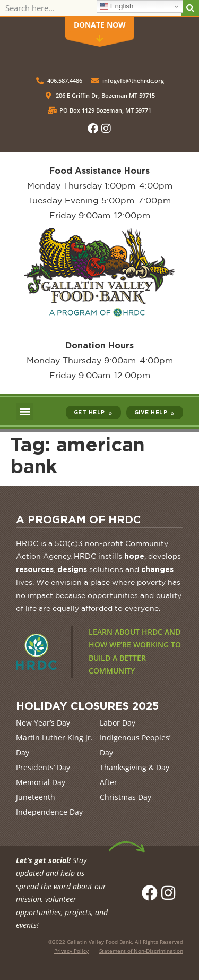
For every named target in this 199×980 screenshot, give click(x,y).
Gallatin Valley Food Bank (99, 942)
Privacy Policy (71, 951)
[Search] (190, 8)
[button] (25, 411)
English (116, 6)
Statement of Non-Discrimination (141, 951)
